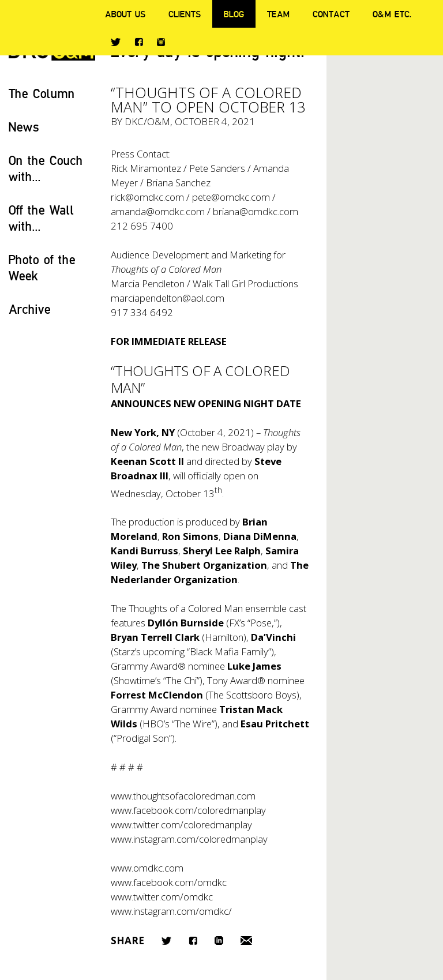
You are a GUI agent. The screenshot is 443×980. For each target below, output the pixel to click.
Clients (185, 14)
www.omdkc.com (147, 868)
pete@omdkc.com (231, 197)
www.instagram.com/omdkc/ (171, 911)
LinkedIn (219, 940)
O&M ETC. (392, 14)
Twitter (116, 42)
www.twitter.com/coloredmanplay (181, 825)
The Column (42, 93)
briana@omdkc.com (256, 211)
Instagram (161, 42)
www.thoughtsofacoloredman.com (183, 796)
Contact (331, 14)
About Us (125, 14)
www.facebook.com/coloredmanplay (188, 810)
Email (246, 940)
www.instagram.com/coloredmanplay (189, 839)
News (24, 127)
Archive (30, 309)
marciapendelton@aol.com (168, 298)
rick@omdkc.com (147, 197)
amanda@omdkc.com (158, 211)
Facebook (139, 42)
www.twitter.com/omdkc (162, 897)
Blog (234, 14)
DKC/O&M (147, 121)
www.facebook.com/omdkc (169, 882)
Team (278, 14)
